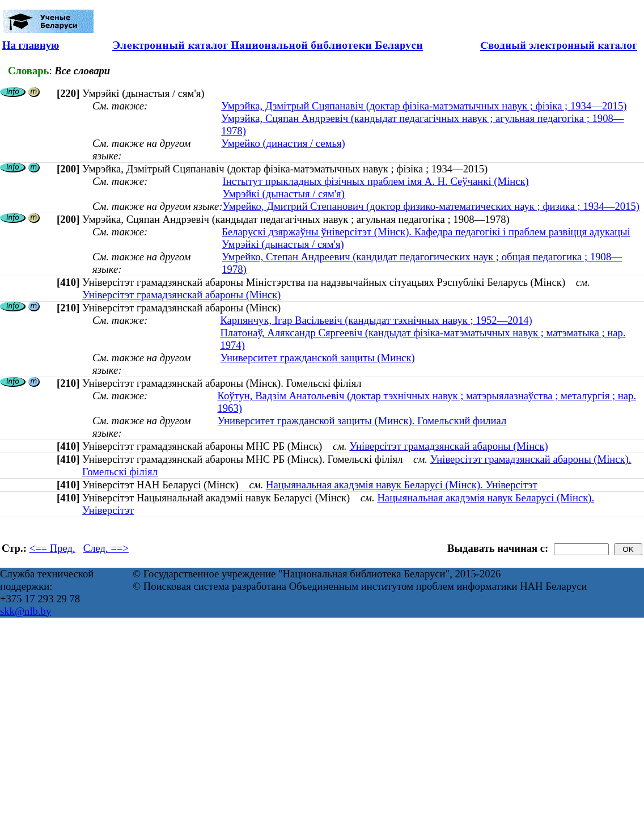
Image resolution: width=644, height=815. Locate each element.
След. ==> (106, 548)
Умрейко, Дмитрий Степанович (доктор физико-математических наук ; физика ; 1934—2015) (431, 206)
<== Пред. (52, 548)
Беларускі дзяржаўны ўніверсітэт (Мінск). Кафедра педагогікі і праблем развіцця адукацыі (426, 232)
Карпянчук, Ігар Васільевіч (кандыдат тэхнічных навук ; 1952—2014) (376, 320)
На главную (31, 45)
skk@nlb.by (26, 611)
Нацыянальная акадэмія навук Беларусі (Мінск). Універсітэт (402, 485)
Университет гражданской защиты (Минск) (317, 358)
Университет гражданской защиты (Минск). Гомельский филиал (362, 421)
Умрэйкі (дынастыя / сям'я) (283, 194)
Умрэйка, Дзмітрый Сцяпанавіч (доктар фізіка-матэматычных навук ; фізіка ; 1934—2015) (424, 106)
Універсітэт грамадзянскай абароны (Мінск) (181, 295)
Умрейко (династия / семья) (283, 143)
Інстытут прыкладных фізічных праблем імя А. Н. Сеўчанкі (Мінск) (375, 181)
